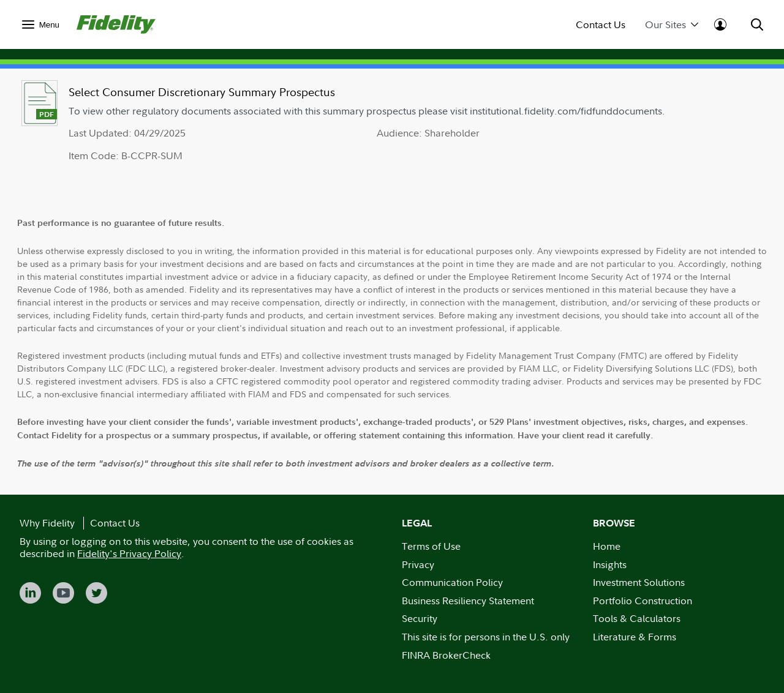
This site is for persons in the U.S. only (486, 637)
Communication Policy (452, 582)
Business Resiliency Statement (468, 601)
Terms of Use (431, 546)
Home (607, 546)
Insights (610, 564)
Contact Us (601, 25)
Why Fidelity (47, 523)
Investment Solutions (639, 582)
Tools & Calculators (637, 618)
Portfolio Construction (643, 601)
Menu (49, 25)
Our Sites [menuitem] (672, 25)
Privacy (418, 564)
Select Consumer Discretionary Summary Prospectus (202, 92)
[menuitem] (41, 24)
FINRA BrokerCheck (446, 655)
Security (420, 618)
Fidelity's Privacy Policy (129, 553)
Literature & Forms (635, 637)
